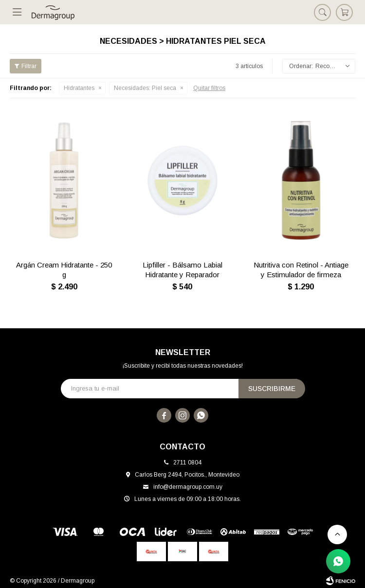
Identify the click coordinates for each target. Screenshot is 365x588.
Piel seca (145, 88)
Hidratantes (79, 88)
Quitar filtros (209, 88)
